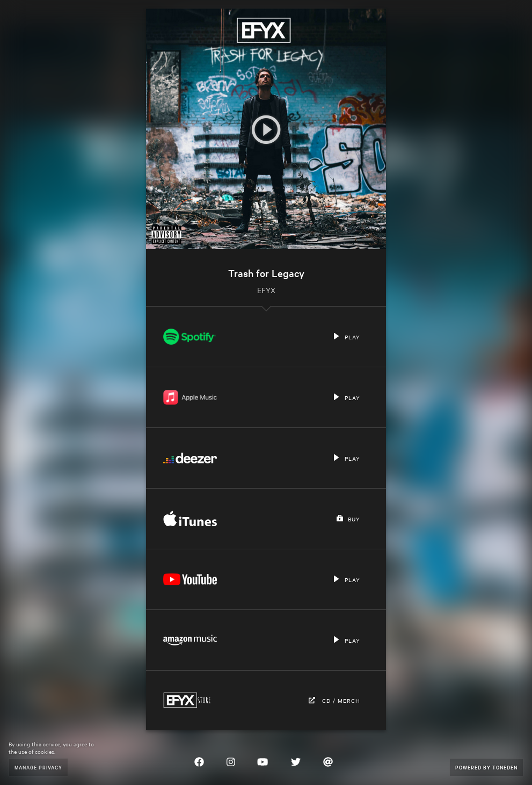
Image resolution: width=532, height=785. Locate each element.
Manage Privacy (38, 767)
